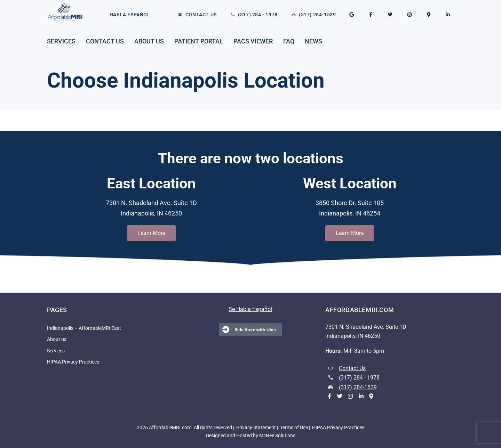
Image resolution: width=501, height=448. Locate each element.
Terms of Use (294, 427)
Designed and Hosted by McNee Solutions (251, 435)
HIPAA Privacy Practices (73, 362)
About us (149, 41)
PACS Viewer (253, 41)
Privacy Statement (256, 427)
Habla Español (130, 15)
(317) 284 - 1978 (258, 15)
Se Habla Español (250, 309)
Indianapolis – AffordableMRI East (84, 328)
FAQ (289, 41)
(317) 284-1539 (317, 15)
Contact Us (201, 15)
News (313, 41)
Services (61, 41)
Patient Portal (199, 41)
